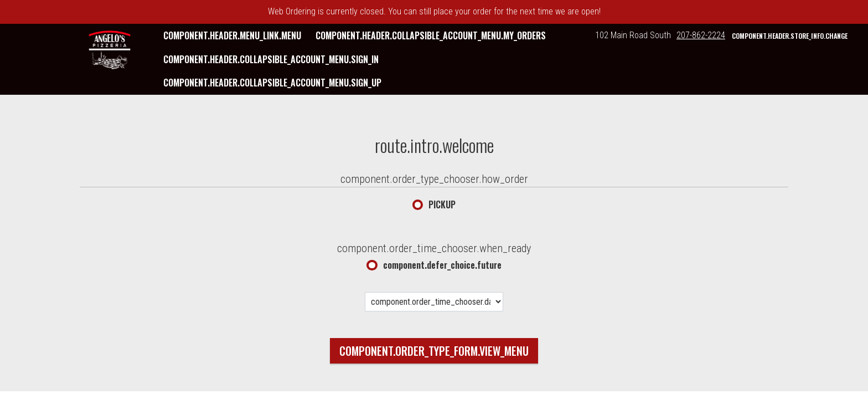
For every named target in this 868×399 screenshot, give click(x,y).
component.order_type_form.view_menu (434, 351)
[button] (110, 50)
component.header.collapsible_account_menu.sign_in (271, 59)
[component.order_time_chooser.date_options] (434, 302)
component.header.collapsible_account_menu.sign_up (272, 83)
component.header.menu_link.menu (232, 35)
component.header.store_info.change (790, 36)
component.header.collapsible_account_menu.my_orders (431, 35)
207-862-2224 (701, 35)
